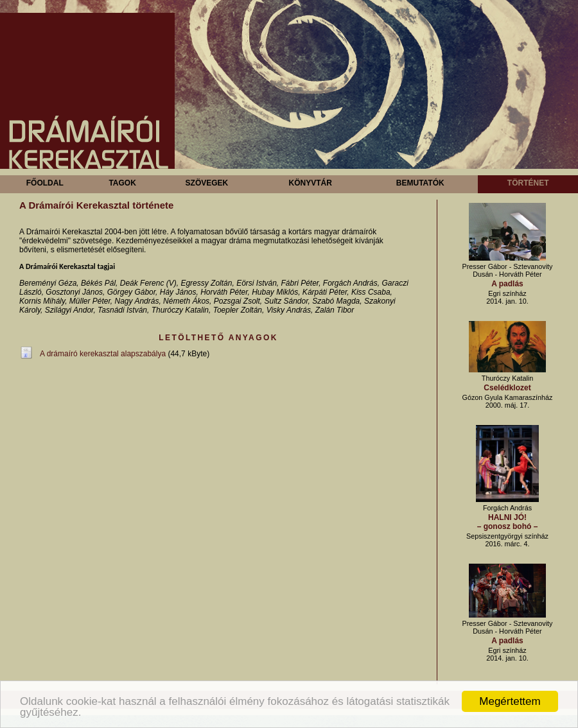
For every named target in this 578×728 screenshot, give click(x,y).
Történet (528, 183)
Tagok (122, 183)
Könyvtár (310, 183)
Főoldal (45, 183)
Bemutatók (420, 183)
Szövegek (207, 183)
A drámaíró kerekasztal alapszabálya (103, 354)
